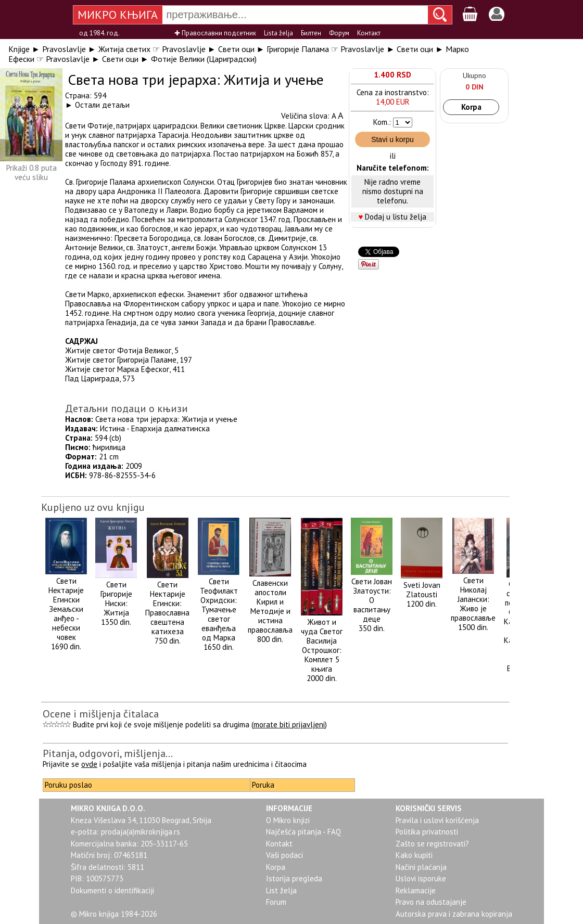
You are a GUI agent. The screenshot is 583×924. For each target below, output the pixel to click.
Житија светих (124, 49)
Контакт (369, 33)
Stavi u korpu (392, 139)
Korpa (471, 107)
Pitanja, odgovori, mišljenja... (108, 753)
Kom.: (382, 122)
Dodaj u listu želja (396, 217)
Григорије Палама (298, 49)
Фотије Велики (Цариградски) (204, 59)
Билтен (311, 33)
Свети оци (236, 49)
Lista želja (278, 33)
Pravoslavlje (64, 49)
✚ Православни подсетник (215, 33)
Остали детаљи (102, 105)
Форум (339, 33)
